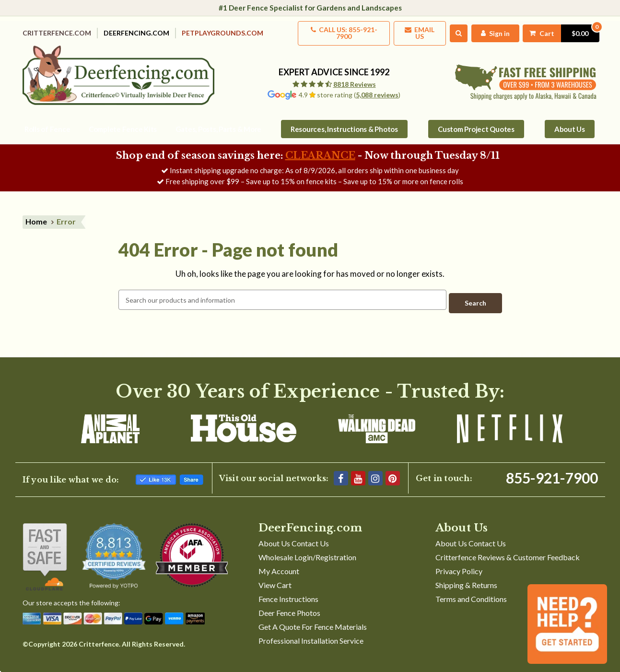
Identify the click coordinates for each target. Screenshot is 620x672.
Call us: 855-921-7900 (331, 30)
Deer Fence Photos (289, 603)
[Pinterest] (393, 469)
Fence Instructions (288, 589)
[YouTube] (358, 469)
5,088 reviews (377, 88)
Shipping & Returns (466, 575)
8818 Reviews (355, 78)
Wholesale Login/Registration (307, 548)
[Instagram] (375, 469)
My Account (279, 561)
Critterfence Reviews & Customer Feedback (508, 548)
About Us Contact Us (294, 534)
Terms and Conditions (471, 589)
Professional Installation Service (311, 631)
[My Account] (489, 30)
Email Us (411, 30)
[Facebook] (341, 469)
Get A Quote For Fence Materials (313, 617)
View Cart (275, 575)
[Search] (451, 30)
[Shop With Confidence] (45, 547)
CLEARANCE (320, 149)
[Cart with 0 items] (557, 30)
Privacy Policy (459, 561)
